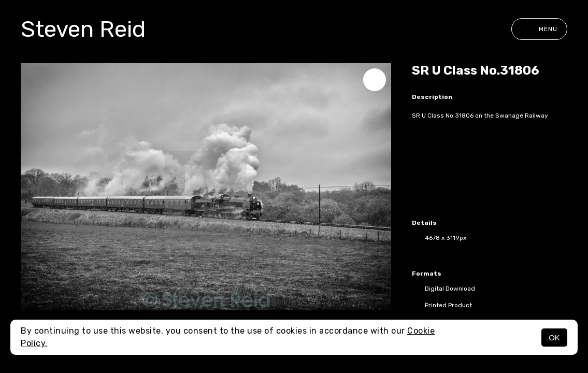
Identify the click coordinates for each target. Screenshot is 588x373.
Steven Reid (83, 29)
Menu (539, 29)
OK (554, 338)
